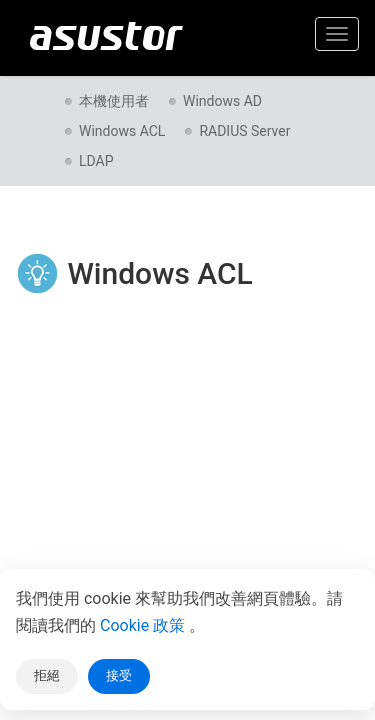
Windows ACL (122, 131)
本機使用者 (114, 101)
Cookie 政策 (144, 625)
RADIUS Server (244, 131)
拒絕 (47, 675)
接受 (119, 675)
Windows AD (222, 101)
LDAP (96, 161)
